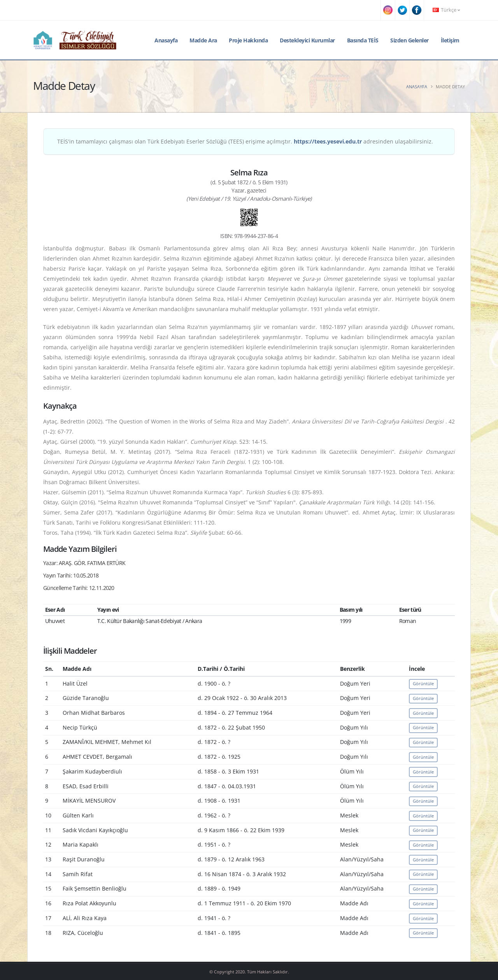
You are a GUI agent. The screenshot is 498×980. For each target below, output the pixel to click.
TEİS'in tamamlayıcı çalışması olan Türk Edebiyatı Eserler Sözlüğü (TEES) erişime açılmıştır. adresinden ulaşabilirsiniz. (245, 141)
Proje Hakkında (248, 40)
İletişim (450, 40)
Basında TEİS (363, 40)
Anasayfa (166, 40)
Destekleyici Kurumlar (307, 40)
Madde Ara (203, 40)
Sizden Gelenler (409, 40)
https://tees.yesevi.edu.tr (328, 141)
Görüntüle (423, 683)
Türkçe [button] (446, 10)
